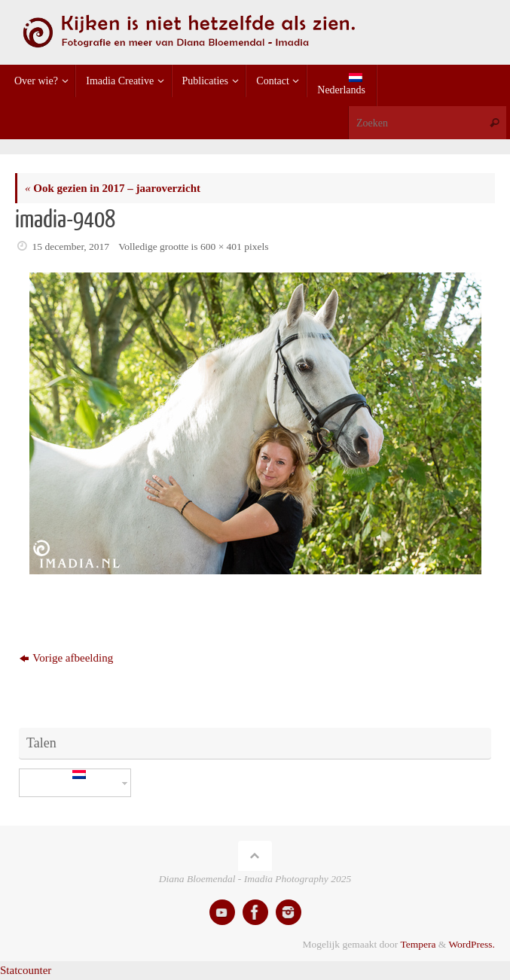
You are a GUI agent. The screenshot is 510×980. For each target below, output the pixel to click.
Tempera (418, 944)
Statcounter (26, 970)
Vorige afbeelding (66, 658)
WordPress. (472, 944)
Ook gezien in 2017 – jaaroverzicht (113, 188)
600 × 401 (221, 247)
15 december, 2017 (71, 247)
